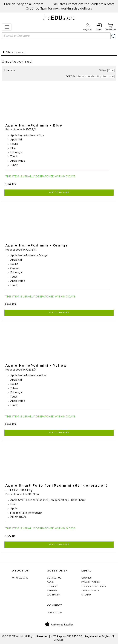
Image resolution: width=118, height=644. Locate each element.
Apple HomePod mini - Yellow (36, 366)
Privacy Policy (91, 582)
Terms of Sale (90, 591)
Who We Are (20, 578)
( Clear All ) (20, 52)
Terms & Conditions (94, 586)
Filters (8, 52)
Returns (52, 591)
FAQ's (50, 582)
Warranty (53, 595)
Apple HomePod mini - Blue (34, 126)
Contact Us (54, 578)
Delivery (52, 586)
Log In (99, 27)
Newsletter (54, 612)
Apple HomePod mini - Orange (37, 246)
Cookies (87, 578)
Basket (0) (111, 27)
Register (88, 27)
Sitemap (86, 595)
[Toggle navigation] (7, 27)
